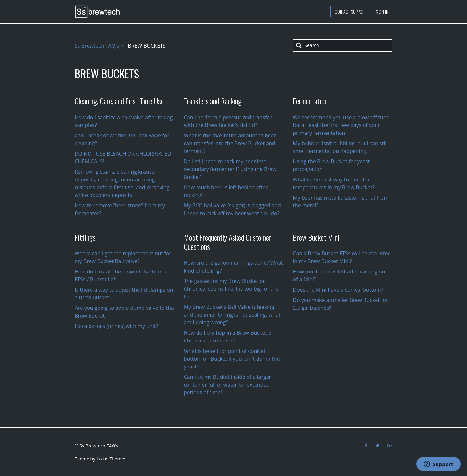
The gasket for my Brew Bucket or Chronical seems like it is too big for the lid (231, 289)
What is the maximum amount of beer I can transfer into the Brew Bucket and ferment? (231, 143)
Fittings (85, 237)
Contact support (351, 12)
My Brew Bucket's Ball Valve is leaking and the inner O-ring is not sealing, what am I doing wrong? (232, 315)
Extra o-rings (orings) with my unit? (116, 326)
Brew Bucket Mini (316, 237)
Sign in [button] (382, 12)
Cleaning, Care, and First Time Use (119, 101)
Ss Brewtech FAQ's (97, 46)
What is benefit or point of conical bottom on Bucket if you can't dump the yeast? (232, 359)
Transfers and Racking (213, 101)
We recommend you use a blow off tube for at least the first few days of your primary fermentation (341, 125)
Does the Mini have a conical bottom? (338, 290)
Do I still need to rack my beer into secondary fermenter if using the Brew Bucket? (230, 169)
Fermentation (310, 101)
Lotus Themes (111, 459)
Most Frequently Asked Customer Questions (228, 242)
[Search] (343, 45)
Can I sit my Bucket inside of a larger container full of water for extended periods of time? (228, 385)
